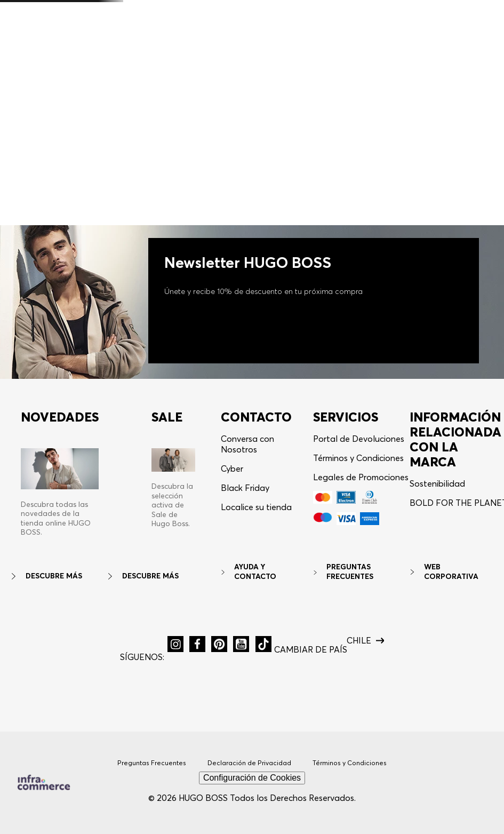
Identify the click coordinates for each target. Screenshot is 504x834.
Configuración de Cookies (252, 778)
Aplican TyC (332, 8)
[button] (443, 31)
